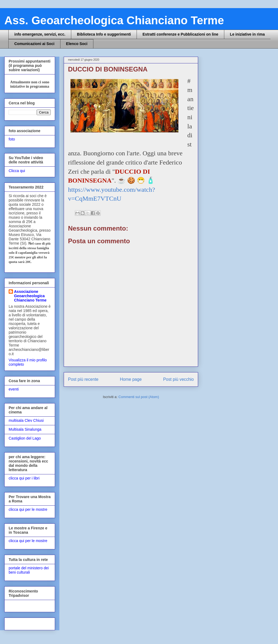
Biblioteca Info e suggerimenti (104, 34)
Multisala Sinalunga (25, 429)
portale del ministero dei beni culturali (29, 570)
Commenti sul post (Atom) (139, 397)
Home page (131, 379)
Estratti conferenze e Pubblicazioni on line (180, 34)
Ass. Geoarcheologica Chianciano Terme (114, 20)
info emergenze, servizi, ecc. (40, 34)
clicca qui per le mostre (28, 509)
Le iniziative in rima (247, 34)
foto (12, 139)
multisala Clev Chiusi (26, 420)
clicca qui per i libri (24, 478)
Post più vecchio (178, 379)
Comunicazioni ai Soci (34, 44)
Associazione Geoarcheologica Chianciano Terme (30, 296)
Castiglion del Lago (25, 438)
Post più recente (83, 379)
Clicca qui (17, 171)
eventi (14, 389)
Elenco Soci (77, 44)
